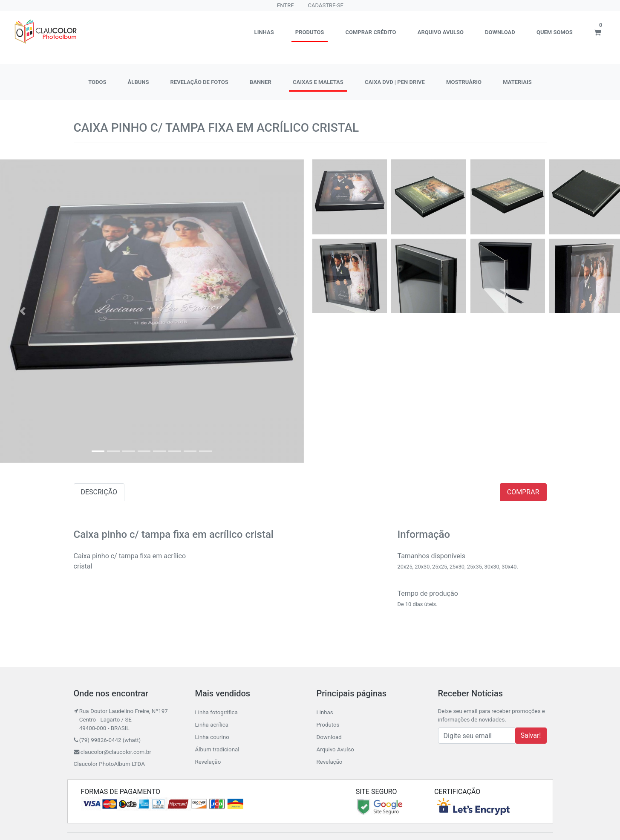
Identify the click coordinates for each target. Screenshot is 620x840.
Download (500, 32)
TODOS (97, 82)
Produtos (310, 32)
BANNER (261, 82)
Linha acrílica (212, 725)
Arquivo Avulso (441, 32)
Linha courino (212, 737)
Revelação (208, 762)
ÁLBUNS (138, 82)
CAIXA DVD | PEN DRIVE (395, 82)
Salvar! (531, 735)
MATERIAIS (517, 82)
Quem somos (555, 32)
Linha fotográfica (216, 712)
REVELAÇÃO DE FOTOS (199, 82)
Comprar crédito (371, 32)
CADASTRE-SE (326, 5)
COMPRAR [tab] (523, 492)
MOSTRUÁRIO (464, 82)
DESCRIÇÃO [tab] (99, 492)
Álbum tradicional (217, 749)
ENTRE (285, 5)
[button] (23, 311)
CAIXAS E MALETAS (318, 82)
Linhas (264, 32)
